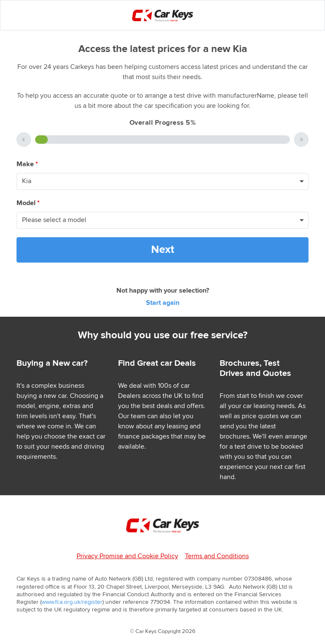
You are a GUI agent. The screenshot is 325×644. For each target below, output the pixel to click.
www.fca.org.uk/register (72, 602)
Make (27, 164)
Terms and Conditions (217, 556)
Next (163, 250)
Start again (163, 303)
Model (28, 203)
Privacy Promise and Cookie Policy (127, 556)
